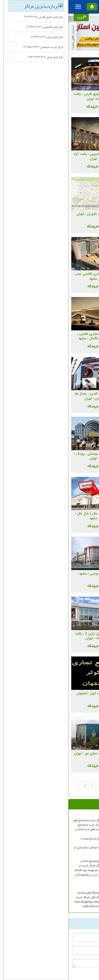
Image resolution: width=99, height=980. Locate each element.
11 (16, 786)
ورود (13, 17)
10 (24, 786)
